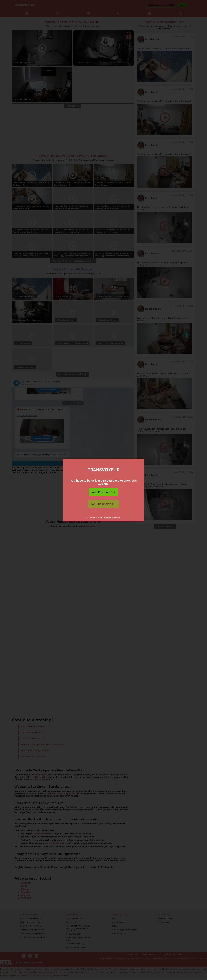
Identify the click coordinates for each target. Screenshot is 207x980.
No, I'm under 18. (104, 504)
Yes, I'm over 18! (103, 492)
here (93, 518)
